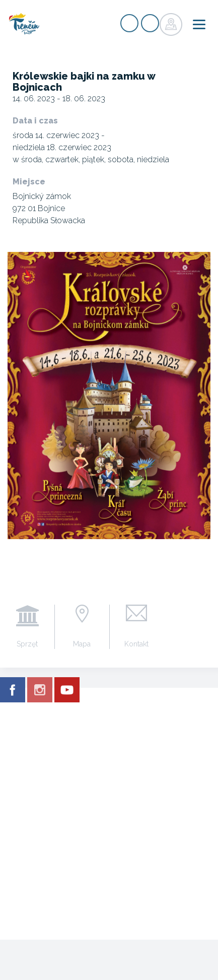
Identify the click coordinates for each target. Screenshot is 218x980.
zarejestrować (129, 23)
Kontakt (136, 644)
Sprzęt (27, 644)
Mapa (82, 644)
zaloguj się (150, 23)
